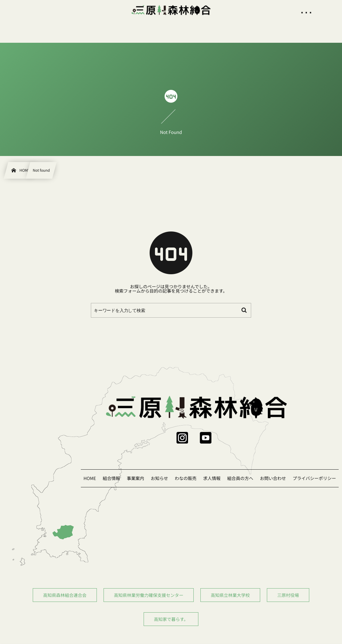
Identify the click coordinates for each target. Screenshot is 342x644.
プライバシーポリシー (314, 478)
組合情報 (111, 478)
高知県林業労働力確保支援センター (149, 595)
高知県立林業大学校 (230, 595)
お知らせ (159, 478)
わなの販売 (186, 478)
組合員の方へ (240, 478)
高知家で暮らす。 (171, 619)
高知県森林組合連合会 (65, 595)
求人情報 (212, 478)
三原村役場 (288, 595)
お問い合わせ (273, 478)
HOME (90, 478)
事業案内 (135, 478)
